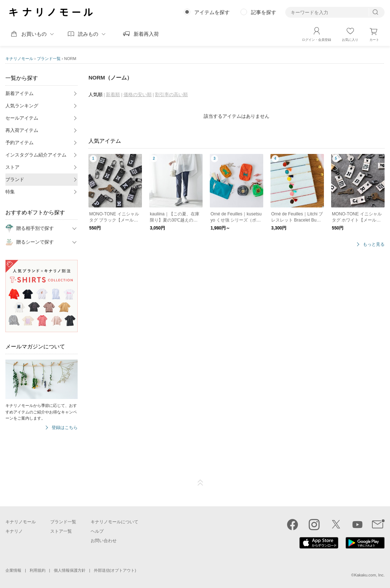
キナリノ (14, 531)
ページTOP (200, 483)
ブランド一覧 (49, 59)
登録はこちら (65, 428)
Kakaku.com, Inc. (369, 575)
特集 (10, 192)
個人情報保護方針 (70, 570)
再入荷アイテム (22, 130)
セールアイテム (22, 118)
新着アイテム (19, 93)
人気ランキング (22, 106)
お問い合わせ (104, 541)
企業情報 (13, 570)
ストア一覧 (61, 531)
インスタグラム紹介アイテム (36, 155)
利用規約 (38, 570)
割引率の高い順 (171, 95)
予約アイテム (19, 143)
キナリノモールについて (114, 522)
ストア (12, 167)
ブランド (15, 179)
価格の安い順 (138, 95)
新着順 (113, 95)
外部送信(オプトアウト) (115, 570)
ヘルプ (97, 531)
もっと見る (374, 244)
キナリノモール (19, 59)
